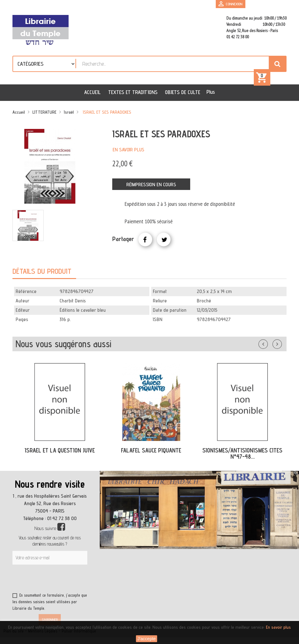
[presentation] (72, 580)
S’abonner (50, 620)
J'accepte (147, 639)
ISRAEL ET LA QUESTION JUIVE (60, 450)
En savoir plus (128, 150)
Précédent (269, 343)
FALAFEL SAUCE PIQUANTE (151, 450)
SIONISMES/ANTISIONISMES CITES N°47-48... (242, 454)
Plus (211, 92)
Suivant (281, 343)
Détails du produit (42, 271)
